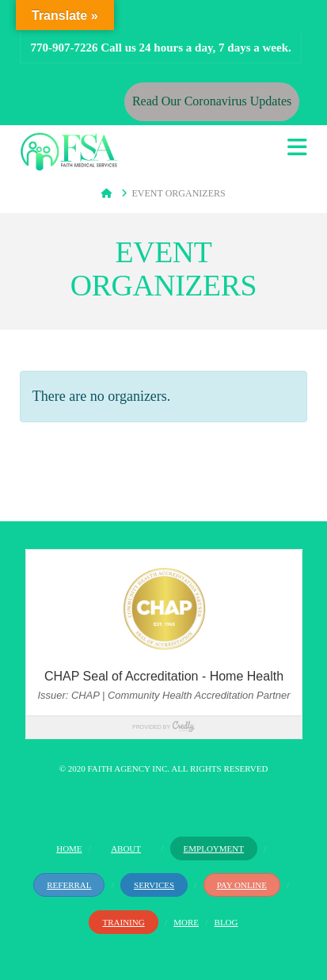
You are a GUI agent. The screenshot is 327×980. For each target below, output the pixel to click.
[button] (297, 148)
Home (69, 848)
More (186, 922)
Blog (226, 922)
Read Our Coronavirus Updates (212, 101)
